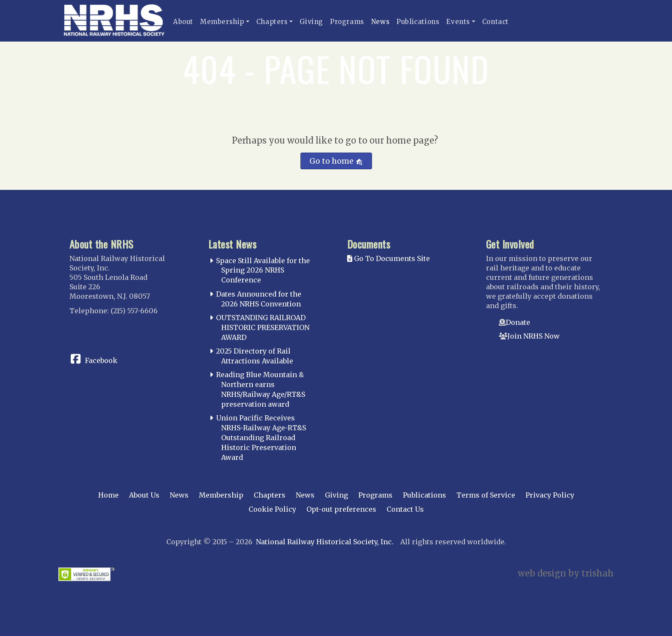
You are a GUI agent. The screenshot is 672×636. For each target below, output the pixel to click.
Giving (311, 22)
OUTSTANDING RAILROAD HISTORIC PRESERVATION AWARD (263, 327)
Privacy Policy (550, 495)
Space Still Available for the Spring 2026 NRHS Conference (263, 270)
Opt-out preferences (341, 509)
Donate (518, 322)
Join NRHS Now (534, 336)
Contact (495, 22)
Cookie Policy (272, 509)
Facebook (101, 360)
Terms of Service (486, 495)
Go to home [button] (336, 161)
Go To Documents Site (388, 258)
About (183, 22)
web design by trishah (566, 573)
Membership (222, 22)
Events (458, 22)
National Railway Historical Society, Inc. (325, 542)
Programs (347, 22)
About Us (144, 495)
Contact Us (405, 509)
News (380, 22)
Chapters (272, 22)
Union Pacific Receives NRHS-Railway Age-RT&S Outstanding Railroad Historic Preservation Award (261, 437)
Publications (418, 22)
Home (108, 495)
